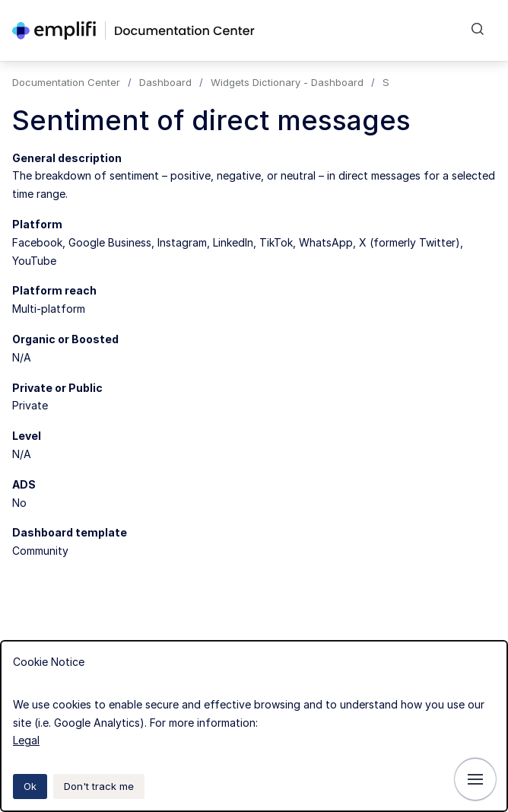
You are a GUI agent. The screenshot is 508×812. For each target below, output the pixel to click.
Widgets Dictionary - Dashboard (287, 82)
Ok (30, 786)
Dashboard (165, 82)
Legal (26, 740)
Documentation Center (66, 82)
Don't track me (99, 786)
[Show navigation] (475, 779)
